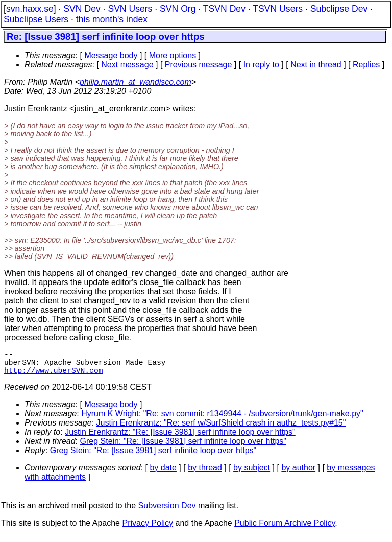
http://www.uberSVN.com (53, 376)
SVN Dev (82, 9)
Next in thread (316, 65)
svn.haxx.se (30, 9)
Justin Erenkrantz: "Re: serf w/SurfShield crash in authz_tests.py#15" (221, 429)
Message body (111, 55)
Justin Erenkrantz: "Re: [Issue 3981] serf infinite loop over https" (180, 438)
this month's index (112, 19)
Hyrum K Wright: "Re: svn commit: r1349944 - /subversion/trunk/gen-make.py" (222, 420)
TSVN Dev (224, 9)
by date (163, 474)
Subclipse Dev (339, 9)
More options (173, 55)
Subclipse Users (36, 19)
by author (298, 474)
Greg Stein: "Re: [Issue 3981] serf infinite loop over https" (183, 447)
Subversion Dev (167, 512)
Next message (127, 65)
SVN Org (178, 9)
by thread (205, 474)
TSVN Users (278, 9)
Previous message (199, 65)
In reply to (261, 65)
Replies (366, 65)
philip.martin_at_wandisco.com (136, 82)
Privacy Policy (148, 529)
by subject (252, 474)
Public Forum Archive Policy (285, 529)
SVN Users (130, 9)
